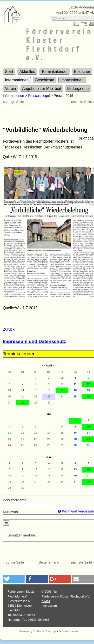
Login (54, 632)
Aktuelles (27, 72)
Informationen (17, 80)
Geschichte (45, 80)
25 (10, 445)
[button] (14, 579)
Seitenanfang (49, 562)
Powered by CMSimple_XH (34, 632)
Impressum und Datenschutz (34, 341)
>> (54, 365)
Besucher (82, 72)
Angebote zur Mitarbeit (42, 89)
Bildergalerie (78, 89)
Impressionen (72, 80)
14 (49, 433)
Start (9, 72)
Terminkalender (54, 72)
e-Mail (46, 601)
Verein (10, 89)
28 (23, 403)
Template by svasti (68, 632)
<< (44, 365)
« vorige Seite (13, 102)
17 (62, 390)
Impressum (49, 606)
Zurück (9, 329)
